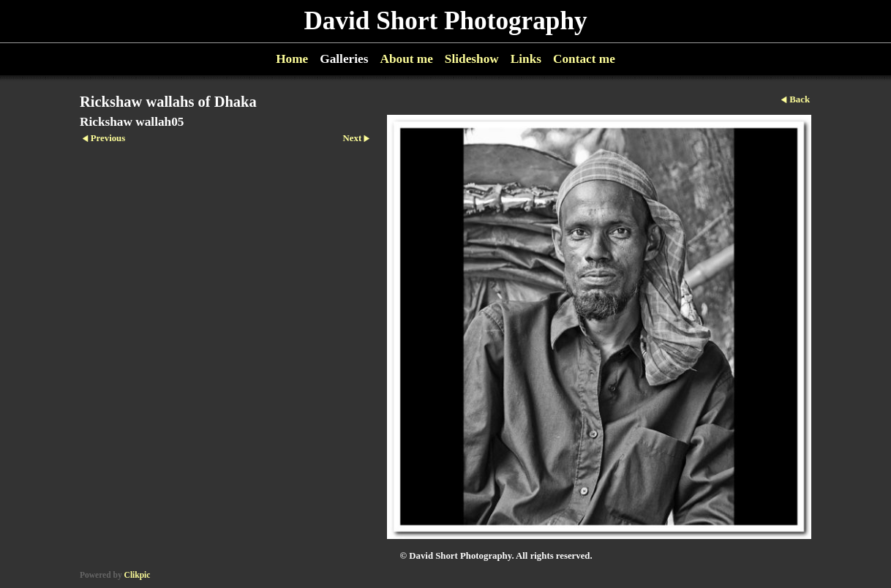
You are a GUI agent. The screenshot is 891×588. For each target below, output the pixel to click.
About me (406, 59)
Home (292, 59)
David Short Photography (445, 21)
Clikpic (138, 575)
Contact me (584, 59)
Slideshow (472, 59)
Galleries (344, 59)
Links (526, 59)
